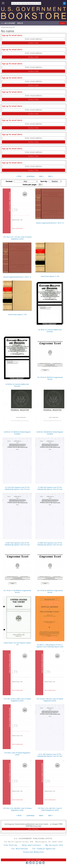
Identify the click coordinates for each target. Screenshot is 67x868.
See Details (33, 829)
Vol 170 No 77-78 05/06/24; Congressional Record (17, 591)
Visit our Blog (34, 860)
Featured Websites (34, 852)
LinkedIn (43, 863)
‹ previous (30, 176)
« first (19, 176)
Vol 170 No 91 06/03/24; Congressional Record (50, 378)
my (8, 23)
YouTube (37, 863)
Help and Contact (31, 845)
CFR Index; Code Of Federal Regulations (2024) (17, 754)
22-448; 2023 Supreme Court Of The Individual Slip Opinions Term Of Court (50, 488)
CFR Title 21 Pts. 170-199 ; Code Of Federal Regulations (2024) (17, 238)
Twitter (30, 863)
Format (9, 181)
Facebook (27, 863)
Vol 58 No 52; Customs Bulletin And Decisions (17, 385)
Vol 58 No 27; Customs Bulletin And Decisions (50, 331)
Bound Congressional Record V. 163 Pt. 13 (17, 277)
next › (41, 176)
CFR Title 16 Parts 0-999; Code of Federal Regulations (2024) (17, 700)
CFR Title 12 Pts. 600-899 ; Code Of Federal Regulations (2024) (17, 809)
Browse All (11, 27)
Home (3, 27)
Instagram (34, 863)
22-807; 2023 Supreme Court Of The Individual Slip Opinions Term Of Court (17, 544)
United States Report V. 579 (17, 314)
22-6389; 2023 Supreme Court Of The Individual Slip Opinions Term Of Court (50, 544)
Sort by (44, 181)
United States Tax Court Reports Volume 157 (17, 644)
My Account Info (54, 845)
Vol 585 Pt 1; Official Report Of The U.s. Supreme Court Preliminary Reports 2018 (50, 646)
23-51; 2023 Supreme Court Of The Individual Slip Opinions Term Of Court (50, 755)
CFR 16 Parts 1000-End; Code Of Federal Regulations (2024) (50, 700)
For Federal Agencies (44, 849)
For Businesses (20, 849)
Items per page (30, 184)
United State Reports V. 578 (50, 276)
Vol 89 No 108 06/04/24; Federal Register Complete (50, 433)
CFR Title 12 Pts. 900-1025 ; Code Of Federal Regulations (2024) (50, 809)
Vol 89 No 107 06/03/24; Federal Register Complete (17, 433)
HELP (20, 23)
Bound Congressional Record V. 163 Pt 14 (50, 223)
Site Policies (11, 845)
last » (50, 176)
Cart (63, 23)
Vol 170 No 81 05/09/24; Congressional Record (50, 591)
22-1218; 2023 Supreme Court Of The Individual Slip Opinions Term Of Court (17, 488)
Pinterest (40, 863)
